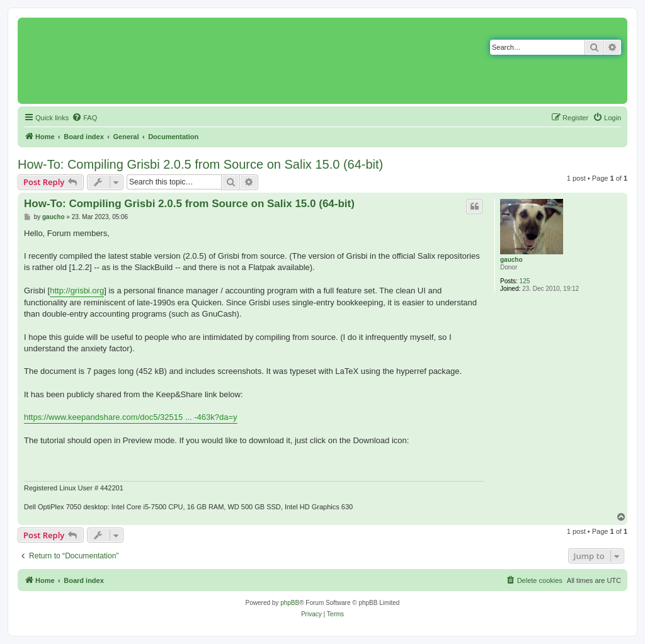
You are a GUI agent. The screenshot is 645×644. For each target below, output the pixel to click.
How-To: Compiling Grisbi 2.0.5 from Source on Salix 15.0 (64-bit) (200, 164)
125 (525, 281)
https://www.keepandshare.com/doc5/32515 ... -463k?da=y (131, 417)
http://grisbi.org (77, 291)
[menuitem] (84, 118)
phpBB (290, 603)
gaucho (511, 260)
